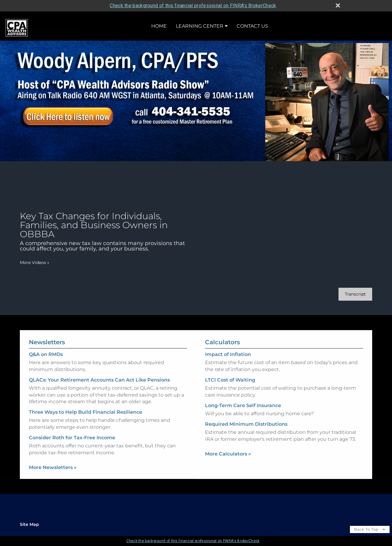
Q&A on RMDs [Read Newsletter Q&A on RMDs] (46, 349)
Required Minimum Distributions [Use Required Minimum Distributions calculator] (246, 429)
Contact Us (252, 26)
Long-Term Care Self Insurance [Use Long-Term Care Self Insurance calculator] (243, 411)
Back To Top (370, 529)
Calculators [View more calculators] (222, 348)
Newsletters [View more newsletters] (47, 337)
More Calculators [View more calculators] (228, 459)
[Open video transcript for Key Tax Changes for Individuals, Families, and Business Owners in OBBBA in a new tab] (355, 294)
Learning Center (200, 26)
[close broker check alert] (338, 5)
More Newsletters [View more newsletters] (53, 462)
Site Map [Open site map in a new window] (29, 524)
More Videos (35, 262)
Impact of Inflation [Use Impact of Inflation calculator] (228, 360)
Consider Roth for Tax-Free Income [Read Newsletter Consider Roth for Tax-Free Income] (72, 432)
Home (159, 26)
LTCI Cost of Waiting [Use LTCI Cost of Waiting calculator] (230, 385)
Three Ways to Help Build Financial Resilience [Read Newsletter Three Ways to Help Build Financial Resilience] (86, 407)
